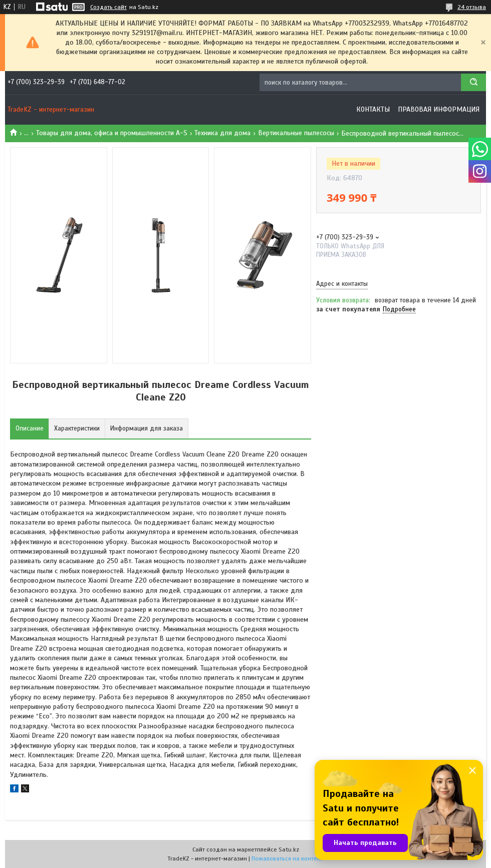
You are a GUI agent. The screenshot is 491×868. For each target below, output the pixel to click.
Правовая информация (439, 109)
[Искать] (473, 82)
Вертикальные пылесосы (296, 133)
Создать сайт (108, 7)
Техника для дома (222, 133)
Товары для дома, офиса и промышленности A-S (112, 133)
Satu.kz (289, 849)
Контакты (373, 109)
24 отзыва (472, 7)
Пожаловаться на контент (287, 858)
